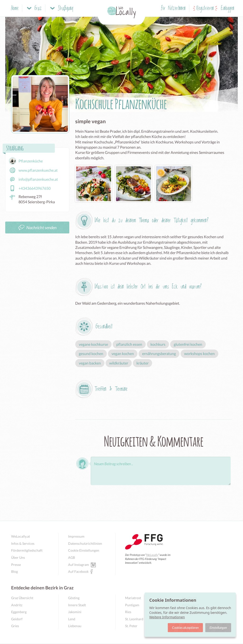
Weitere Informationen (167, 617)
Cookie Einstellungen (84, 550)
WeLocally (152, 555)
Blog (14, 571)
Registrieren (205, 8)
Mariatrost (133, 598)
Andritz (17, 605)
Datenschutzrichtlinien (85, 543)
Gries (15, 626)
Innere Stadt (77, 605)
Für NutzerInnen (173, 8)
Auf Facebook (78, 571)
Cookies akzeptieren (185, 627)
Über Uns (18, 557)
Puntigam (132, 605)
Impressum (76, 536)
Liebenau (75, 626)
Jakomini (75, 612)
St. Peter (131, 626)
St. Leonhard (134, 619)
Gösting (74, 598)
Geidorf (17, 619)
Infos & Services (23, 543)
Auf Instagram (79, 564)
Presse (16, 565)
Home (15, 8)
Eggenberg (19, 612)
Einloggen (228, 8)
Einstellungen (218, 627)
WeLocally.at (21, 536)
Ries (128, 612)
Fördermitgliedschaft (27, 550)
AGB (72, 557)
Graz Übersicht (22, 598)
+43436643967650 (30, 188)
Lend (72, 619)
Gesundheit (104, 327)
